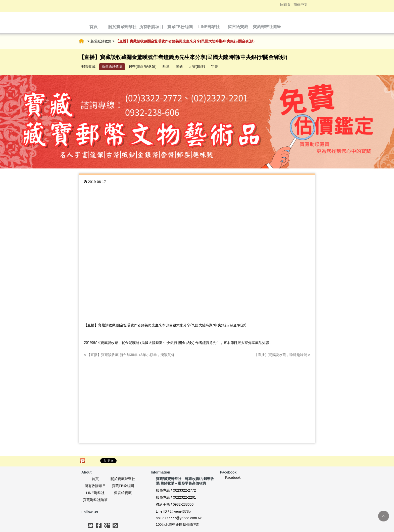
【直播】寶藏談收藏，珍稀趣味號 (282, 355)
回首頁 (285, 5)
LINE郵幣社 (95, 493)
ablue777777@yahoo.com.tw (179, 518)
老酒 (179, 67)
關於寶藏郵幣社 (123, 479)
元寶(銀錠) (197, 67)
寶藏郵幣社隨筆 (95, 500)
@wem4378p (180, 511)
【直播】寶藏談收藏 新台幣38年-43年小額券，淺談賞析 (129, 355)
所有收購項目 (95, 486)
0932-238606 (183, 504)
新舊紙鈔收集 (101, 41)
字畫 (215, 67)
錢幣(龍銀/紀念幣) (143, 67)
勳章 (166, 67)
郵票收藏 (88, 67)
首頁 (81, 41)
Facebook (233, 478)
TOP (384, 516)
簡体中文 (301, 5)
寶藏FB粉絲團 (123, 486)
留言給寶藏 (123, 493)
